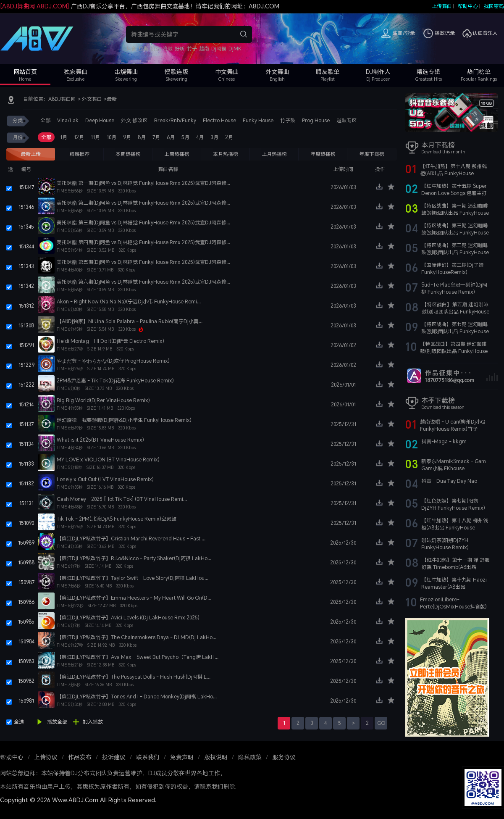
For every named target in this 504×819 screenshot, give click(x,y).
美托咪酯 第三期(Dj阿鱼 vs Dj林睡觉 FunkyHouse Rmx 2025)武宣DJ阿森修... (143, 223)
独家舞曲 (76, 72)
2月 (229, 137)
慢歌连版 (176, 72)
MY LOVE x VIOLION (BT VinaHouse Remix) (108, 460)
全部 (45, 120)
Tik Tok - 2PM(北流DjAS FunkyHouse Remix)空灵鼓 (117, 519)
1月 (64, 137)
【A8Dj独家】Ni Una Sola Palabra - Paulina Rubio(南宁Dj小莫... (130, 321)
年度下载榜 (372, 154)
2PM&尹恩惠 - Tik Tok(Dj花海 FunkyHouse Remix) (115, 381)
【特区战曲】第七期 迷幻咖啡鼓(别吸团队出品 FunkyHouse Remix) (455, 331)
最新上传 (31, 154)
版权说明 (216, 757)
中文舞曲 (227, 72)
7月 (156, 137)
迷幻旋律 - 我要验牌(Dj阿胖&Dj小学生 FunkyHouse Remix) (124, 420)
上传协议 (46, 757)
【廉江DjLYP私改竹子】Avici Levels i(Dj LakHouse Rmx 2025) (128, 618)
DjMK (235, 49)
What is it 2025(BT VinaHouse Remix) (100, 440)
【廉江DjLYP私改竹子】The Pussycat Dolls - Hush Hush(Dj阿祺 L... (134, 677)
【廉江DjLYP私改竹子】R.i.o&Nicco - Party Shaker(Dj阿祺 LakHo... (134, 558)
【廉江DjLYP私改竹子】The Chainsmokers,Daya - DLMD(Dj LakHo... (136, 637)
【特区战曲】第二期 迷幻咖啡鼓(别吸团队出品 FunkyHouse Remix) (455, 252)
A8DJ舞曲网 (62, 99)
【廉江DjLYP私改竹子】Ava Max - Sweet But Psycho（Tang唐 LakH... (138, 657)
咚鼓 (168, 49)
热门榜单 (479, 72)
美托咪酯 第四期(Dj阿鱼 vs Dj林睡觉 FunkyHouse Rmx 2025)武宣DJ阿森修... (143, 242)
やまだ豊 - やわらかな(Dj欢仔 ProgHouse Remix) (113, 361)
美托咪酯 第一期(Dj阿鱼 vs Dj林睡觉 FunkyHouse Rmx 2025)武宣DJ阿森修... (143, 183)
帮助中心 (468, 6)
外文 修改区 (134, 120)
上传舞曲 (442, 6)
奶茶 (155, 49)
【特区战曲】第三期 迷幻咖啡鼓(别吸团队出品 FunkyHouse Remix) (455, 233)
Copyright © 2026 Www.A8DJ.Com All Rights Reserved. (78, 800)
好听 (180, 49)
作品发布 (80, 757)
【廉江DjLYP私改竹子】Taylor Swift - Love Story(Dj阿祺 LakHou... (133, 578)
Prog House (316, 120)
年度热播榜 (323, 154)
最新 (112, 99)
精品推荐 (79, 154)
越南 (204, 49)
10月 (112, 137)
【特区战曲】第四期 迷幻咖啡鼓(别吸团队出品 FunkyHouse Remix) (454, 351)
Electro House (219, 120)
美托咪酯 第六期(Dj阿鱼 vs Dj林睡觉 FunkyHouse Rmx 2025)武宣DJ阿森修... (143, 282)
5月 (185, 137)
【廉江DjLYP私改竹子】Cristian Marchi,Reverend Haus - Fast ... (131, 539)
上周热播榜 (177, 154)
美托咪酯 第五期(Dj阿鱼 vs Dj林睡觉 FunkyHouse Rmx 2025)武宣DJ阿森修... (143, 262)
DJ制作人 (378, 72)
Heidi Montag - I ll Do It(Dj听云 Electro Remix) (110, 341)
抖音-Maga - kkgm (444, 441)
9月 (127, 137)
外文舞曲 (277, 72)
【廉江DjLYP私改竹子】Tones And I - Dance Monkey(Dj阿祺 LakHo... (137, 697)
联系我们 (148, 757)
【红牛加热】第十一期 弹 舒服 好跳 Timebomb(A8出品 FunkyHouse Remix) (456, 567)
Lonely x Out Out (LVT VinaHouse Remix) (105, 479)
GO (381, 723)
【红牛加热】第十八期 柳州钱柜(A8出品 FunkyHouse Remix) (453, 173)
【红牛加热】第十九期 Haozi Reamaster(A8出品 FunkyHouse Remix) (454, 587)
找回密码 (494, 6)
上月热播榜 (274, 154)
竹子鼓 (288, 120)
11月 (95, 137)
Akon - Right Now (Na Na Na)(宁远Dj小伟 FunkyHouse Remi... (129, 302)
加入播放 (93, 722)
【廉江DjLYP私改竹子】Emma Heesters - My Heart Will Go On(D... (134, 598)
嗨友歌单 (328, 72)
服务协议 (284, 757)
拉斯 (143, 49)
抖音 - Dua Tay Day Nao (449, 481)
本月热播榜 (226, 154)
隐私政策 (250, 757)
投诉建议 (114, 757)
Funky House (258, 120)
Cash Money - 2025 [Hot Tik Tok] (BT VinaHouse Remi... (122, 499)
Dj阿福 (219, 49)
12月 (79, 137)
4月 (200, 137)
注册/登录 (404, 33)
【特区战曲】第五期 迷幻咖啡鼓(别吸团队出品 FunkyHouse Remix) (455, 312)
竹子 (192, 49)
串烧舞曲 (126, 72)
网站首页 (25, 72)
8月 (142, 137)
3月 (214, 137)
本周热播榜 (128, 154)
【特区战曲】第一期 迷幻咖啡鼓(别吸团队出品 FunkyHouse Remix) (455, 213)
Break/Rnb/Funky (175, 120)
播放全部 (57, 722)
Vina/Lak (68, 120)
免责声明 (182, 757)
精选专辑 (428, 72)
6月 (171, 137)
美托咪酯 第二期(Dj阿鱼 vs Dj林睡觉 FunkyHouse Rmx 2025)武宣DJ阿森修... (143, 203)
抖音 (131, 49)
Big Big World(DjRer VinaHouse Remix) (103, 400)
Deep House (100, 120)
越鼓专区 (346, 120)
